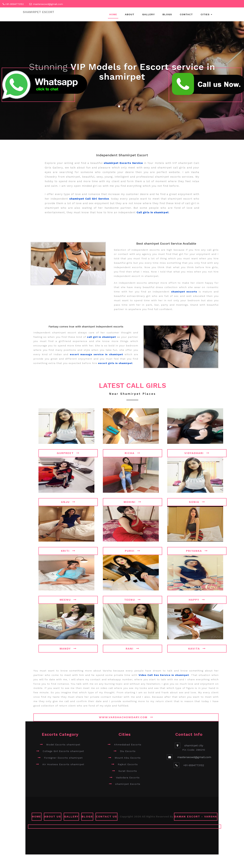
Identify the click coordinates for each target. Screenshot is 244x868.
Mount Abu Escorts (128, 758)
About (130, 14)
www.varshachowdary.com (126, 717)
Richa (133, 453)
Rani (133, 649)
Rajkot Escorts (128, 764)
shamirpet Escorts (128, 784)
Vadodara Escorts (128, 778)
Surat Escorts (128, 771)
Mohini (133, 502)
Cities (206, 14)
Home (113, 14)
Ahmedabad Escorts (128, 745)
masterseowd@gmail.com (48, 4)
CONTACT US (106, 816)
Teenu (133, 600)
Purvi (133, 551)
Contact (186, 14)
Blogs (167, 14)
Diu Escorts (128, 751)
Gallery (148, 14)
